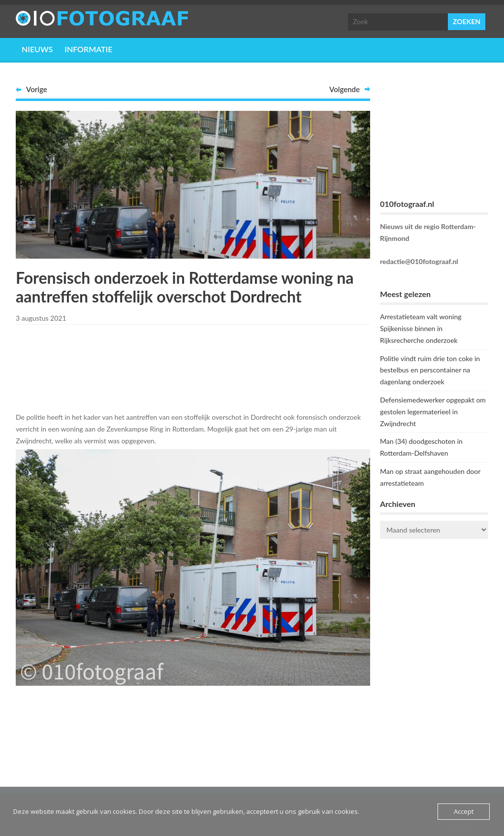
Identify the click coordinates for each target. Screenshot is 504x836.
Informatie (88, 49)
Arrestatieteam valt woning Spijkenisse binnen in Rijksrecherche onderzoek (421, 328)
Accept (464, 811)
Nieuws (37, 49)
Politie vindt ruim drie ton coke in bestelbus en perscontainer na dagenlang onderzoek (430, 370)
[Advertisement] (193, 367)
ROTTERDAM (434, 586)
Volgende (345, 89)
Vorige (37, 89)
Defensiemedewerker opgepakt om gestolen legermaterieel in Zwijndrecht (433, 412)
